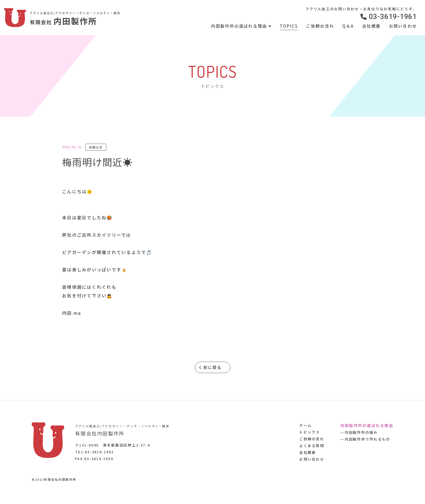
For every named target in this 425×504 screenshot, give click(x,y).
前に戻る (211, 367)
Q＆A (348, 26)
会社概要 (371, 26)
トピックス (310, 432)
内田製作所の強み (361, 432)
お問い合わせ (403, 26)
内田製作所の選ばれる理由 (241, 26)
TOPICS (289, 26)
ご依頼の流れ (320, 26)
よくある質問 (312, 446)
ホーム (305, 425)
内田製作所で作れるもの (368, 439)
